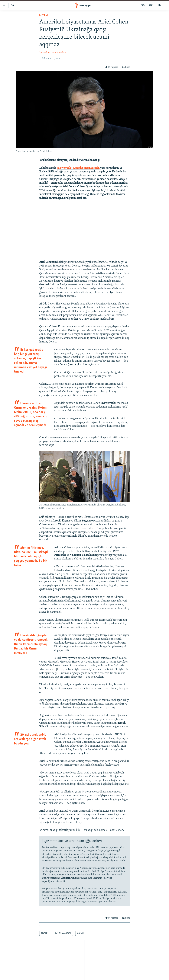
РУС (143, 5)
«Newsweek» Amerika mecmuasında (78, 168)
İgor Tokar (45, 53)
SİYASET (44, 15)
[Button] (112, 67)
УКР (151, 5)
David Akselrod (59, 53)
